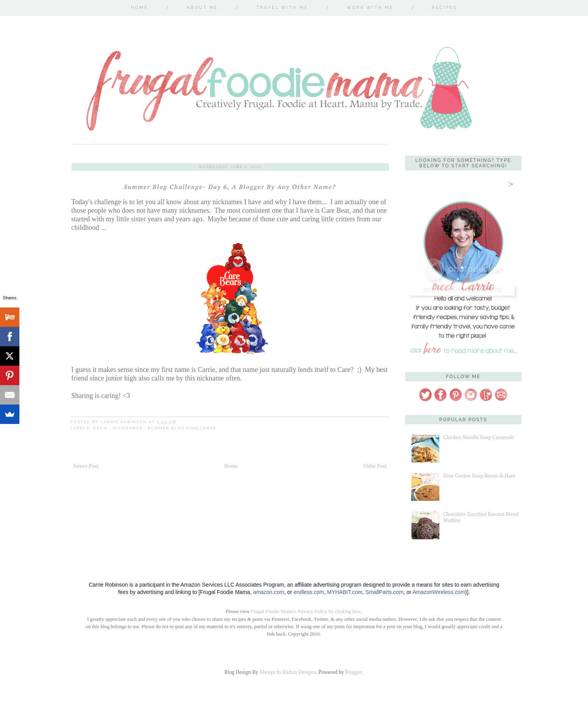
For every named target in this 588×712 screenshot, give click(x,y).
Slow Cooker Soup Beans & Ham (479, 476)
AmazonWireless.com (439, 592)
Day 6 (101, 428)
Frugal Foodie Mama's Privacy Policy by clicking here (306, 611)
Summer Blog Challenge (182, 428)
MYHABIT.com (345, 592)
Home (140, 8)
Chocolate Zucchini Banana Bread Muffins (481, 517)
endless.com (309, 592)
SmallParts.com (385, 592)
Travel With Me (282, 8)
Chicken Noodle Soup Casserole (479, 437)
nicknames (128, 428)
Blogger (354, 672)
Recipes (444, 8)
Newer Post (86, 466)
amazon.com (269, 592)
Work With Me (370, 8)
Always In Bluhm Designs (288, 672)
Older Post (375, 466)
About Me (202, 8)
